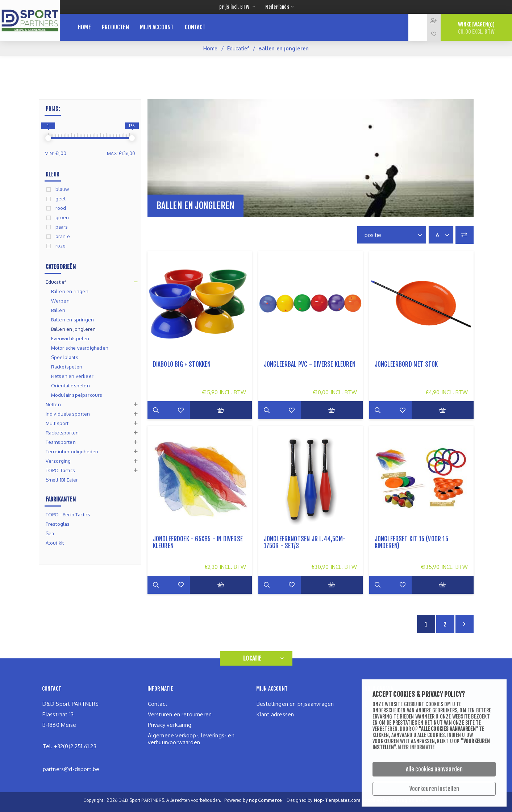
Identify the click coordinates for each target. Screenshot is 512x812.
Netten (53, 404)
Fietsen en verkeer (72, 376)
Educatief (238, 48)
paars (62, 227)
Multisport (57, 423)
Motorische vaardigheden (80, 348)
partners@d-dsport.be (71, 769)
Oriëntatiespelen (70, 386)
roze (61, 246)
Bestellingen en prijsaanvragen (295, 704)
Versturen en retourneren (180, 714)
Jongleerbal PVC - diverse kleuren (310, 364)
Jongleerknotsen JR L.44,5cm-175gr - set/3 (305, 542)
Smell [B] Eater (62, 480)
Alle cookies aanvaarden (434, 769)
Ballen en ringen (70, 291)
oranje (63, 236)
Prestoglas (58, 524)
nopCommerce (265, 800)
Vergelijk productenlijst (465, 235)
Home (211, 48)
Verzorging (58, 461)
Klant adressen (275, 714)
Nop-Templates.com (337, 800)
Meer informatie (416, 747)
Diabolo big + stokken (182, 364)
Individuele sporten (68, 414)
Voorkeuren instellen (434, 789)
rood (61, 208)
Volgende (465, 624)
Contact (158, 704)
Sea (50, 533)
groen (62, 217)
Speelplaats (65, 357)
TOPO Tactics (60, 470)
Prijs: (53, 109)
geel (61, 199)
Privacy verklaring (170, 725)
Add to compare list (175, 410)
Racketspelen (67, 367)
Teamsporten (61, 442)
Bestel (227, 410)
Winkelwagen (476, 28)
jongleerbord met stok (406, 364)
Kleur (53, 174)
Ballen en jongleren (74, 329)
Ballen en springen (73, 320)
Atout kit (55, 543)
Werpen (60, 301)
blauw (62, 189)
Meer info (157, 410)
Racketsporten (62, 433)
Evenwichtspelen (70, 338)
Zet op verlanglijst (193, 410)
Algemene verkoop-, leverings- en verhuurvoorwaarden (191, 739)
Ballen (58, 310)
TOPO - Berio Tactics (68, 515)
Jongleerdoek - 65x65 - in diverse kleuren (198, 542)
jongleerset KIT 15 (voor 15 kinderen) (411, 542)
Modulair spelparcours (77, 395)
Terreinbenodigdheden (72, 451)
